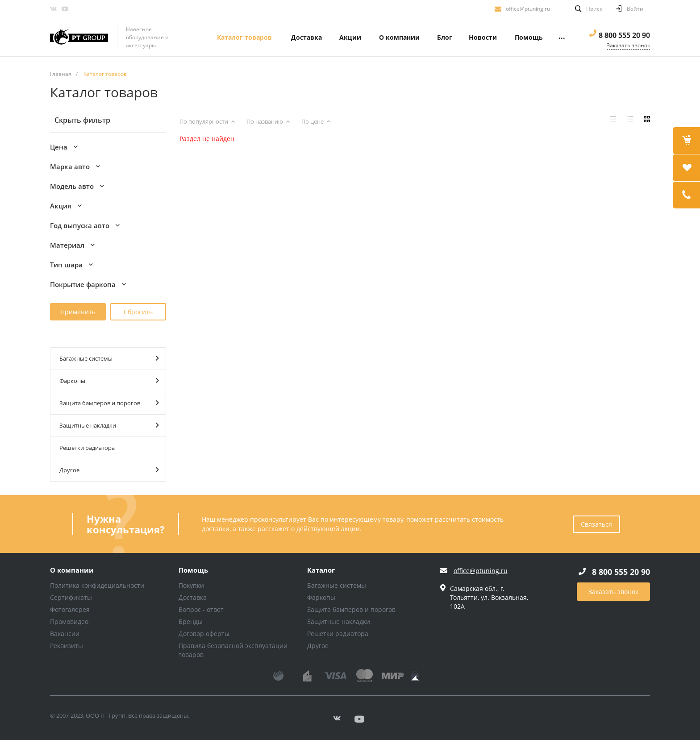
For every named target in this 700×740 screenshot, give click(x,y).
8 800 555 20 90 (624, 35)
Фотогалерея (70, 609)
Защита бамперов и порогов (109, 403)
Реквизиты (67, 646)
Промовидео (69, 622)
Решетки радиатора (87, 448)
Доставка (193, 597)
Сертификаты (71, 597)
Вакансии (65, 634)
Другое (109, 470)
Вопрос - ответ (201, 609)
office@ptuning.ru (528, 9)
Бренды (191, 622)
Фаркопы (109, 380)
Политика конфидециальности (97, 585)
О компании (72, 570)
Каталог (321, 570)
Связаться (596, 524)
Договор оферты (204, 634)
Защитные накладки (109, 425)
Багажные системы (109, 358)
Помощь (193, 570)
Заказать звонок (613, 592)
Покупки (191, 585)
